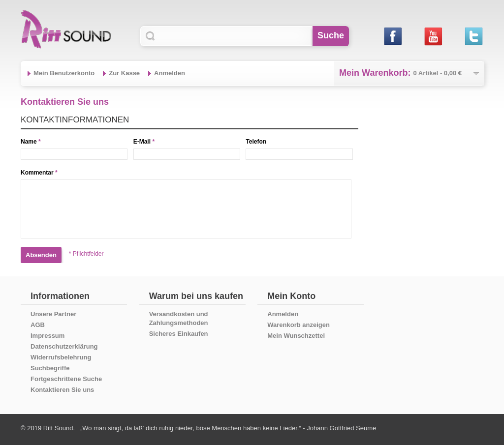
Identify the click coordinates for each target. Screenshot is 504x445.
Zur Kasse (124, 73)
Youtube (433, 36)
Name (29, 142)
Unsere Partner (53, 314)
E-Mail (142, 142)
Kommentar (37, 173)
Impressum (47, 336)
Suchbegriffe (50, 368)
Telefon (256, 142)
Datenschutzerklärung (64, 346)
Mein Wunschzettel (296, 336)
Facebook (393, 36)
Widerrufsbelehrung (61, 357)
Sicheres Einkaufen (179, 334)
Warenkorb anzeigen (299, 325)
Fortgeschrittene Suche (66, 379)
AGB (38, 325)
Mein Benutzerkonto (64, 73)
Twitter (473, 36)
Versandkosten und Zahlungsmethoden (179, 318)
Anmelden (170, 73)
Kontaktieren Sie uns (62, 390)
